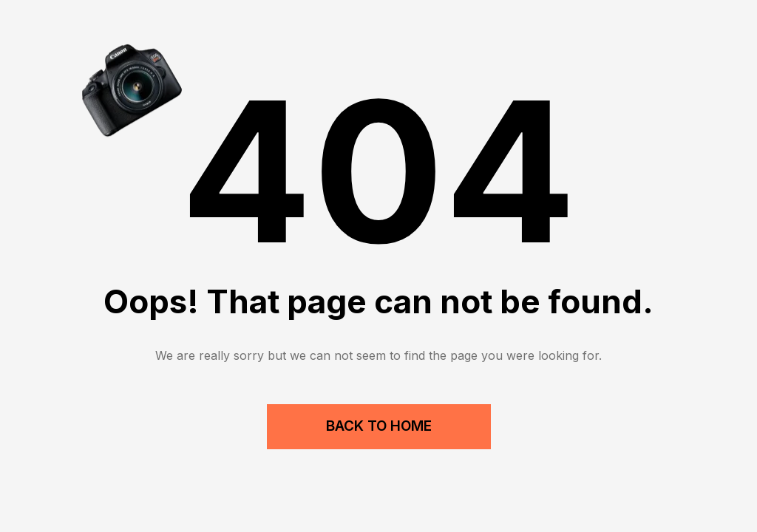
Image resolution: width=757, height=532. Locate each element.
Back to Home (379, 426)
